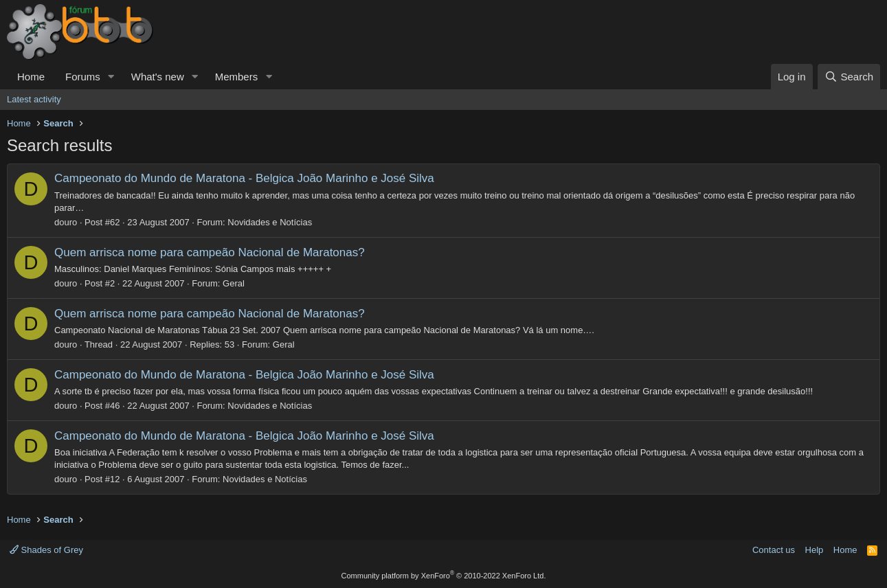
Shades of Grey (46, 550)
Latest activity (34, 99)
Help (815, 550)
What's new (158, 77)
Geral (234, 283)
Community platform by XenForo (444, 576)
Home (31, 77)
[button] (111, 77)
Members (237, 77)
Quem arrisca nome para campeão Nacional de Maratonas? (210, 252)
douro (66, 222)
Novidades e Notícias (270, 222)
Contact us (774, 550)
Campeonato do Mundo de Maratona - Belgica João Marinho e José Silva (244, 178)
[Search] (849, 77)
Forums (83, 77)
